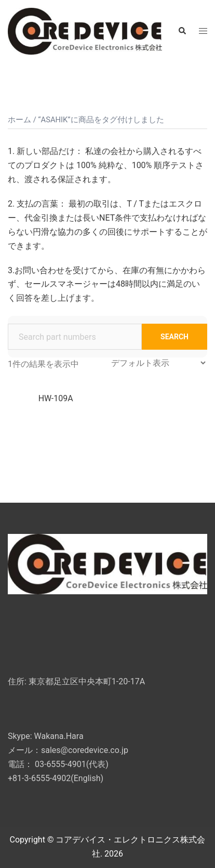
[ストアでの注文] (158, 363)
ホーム (19, 120)
